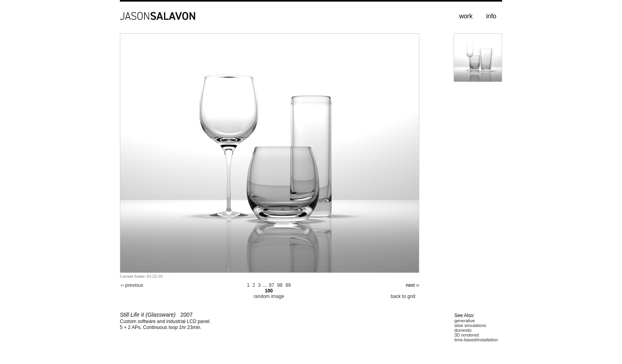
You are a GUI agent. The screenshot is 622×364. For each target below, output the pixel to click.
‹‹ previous (132, 285)
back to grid (403, 296)
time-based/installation (476, 340)
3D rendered (466, 335)
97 (271, 285)
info (491, 16)
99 (288, 285)
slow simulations (470, 325)
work (466, 16)
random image (269, 296)
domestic (463, 330)
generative (465, 321)
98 (280, 285)
